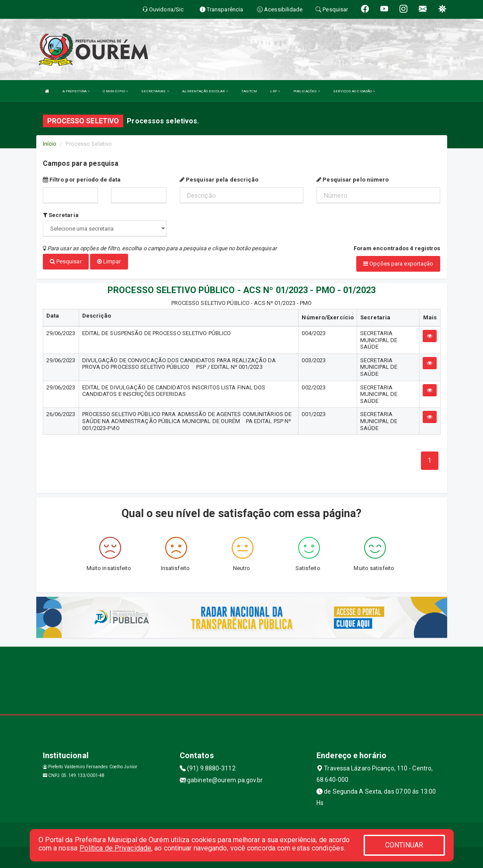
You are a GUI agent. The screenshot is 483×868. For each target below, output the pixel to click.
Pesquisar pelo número (353, 180)
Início (50, 144)
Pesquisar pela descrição (219, 180)
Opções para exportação (398, 264)
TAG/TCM (249, 91)
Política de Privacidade (115, 848)
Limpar (109, 261)
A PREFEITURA (76, 91)
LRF (275, 91)
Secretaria (61, 215)
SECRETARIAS (155, 91)
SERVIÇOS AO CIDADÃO (354, 91)
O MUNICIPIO (115, 91)
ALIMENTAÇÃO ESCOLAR (205, 91)
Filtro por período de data (82, 180)
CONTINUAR (404, 845)
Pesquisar (66, 261)
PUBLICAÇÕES (307, 91)
